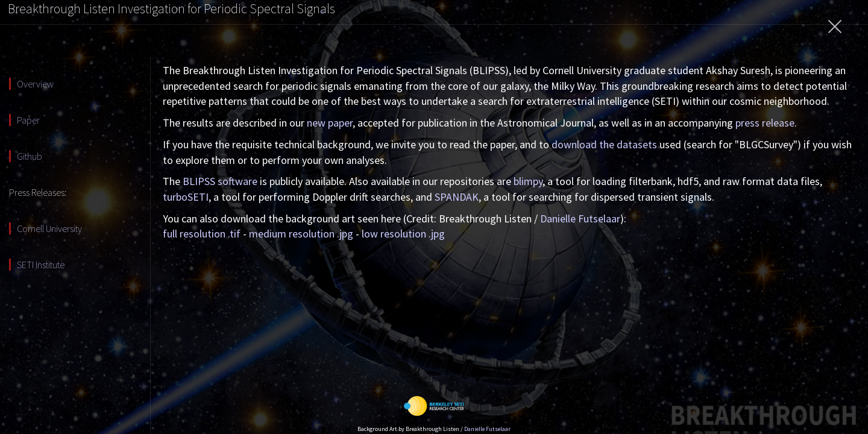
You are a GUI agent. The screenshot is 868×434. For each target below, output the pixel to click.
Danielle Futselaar (580, 219)
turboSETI (186, 197)
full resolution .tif (202, 234)
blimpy (528, 181)
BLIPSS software (220, 181)
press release (765, 123)
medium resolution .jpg (301, 234)
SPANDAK (457, 197)
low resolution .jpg (403, 234)
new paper (330, 123)
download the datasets (604, 144)
